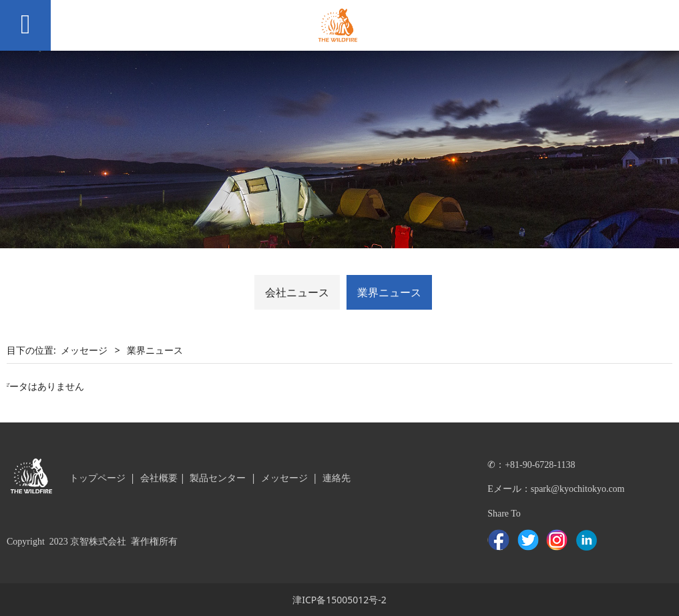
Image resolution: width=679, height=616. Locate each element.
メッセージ (84, 350)
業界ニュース (389, 292)
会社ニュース (297, 292)
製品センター (218, 478)
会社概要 (159, 478)
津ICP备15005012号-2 (339, 600)
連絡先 (336, 478)
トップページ (97, 478)
